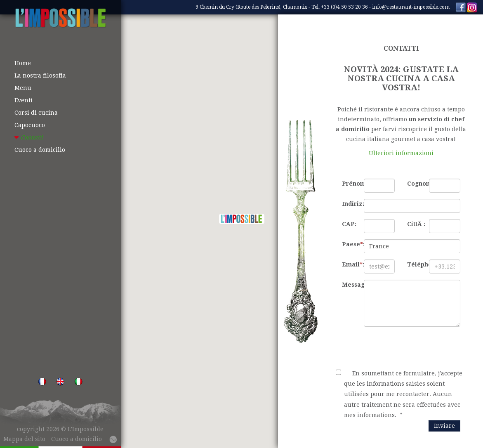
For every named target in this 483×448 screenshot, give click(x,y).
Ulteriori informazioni (401, 153)
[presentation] (398, 349)
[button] (242, 219)
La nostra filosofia (40, 75)
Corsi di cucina (36, 113)
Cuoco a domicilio (40, 150)
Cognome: (415, 184)
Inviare (444, 426)
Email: (350, 264)
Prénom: (350, 184)
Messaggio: (350, 285)
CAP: (349, 224)
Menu (23, 88)
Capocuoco (30, 125)
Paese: (350, 244)
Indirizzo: (350, 204)
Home (23, 63)
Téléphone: (415, 264)
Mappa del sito (24, 439)
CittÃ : (415, 224)
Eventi (24, 100)
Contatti (32, 137)
